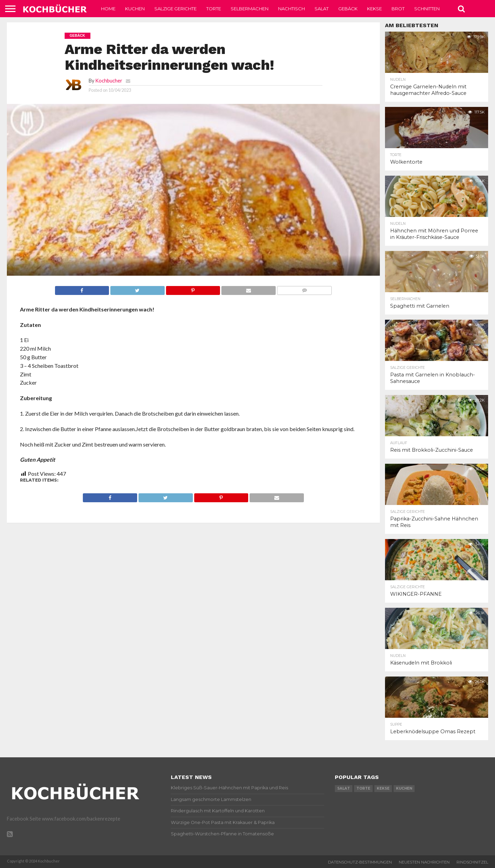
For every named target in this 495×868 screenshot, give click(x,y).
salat (344, 788)
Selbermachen (250, 9)
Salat (322, 9)
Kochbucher (109, 81)
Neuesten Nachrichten (424, 862)
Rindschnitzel (472, 862)
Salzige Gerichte (175, 9)
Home (108, 9)
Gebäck (348, 9)
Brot (398, 9)
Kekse (375, 9)
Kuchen (135, 9)
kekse (383, 788)
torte (363, 788)
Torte (214, 9)
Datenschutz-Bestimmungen (360, 862)
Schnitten (427, 9)
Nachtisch (291, 9)
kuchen (404, 788)
